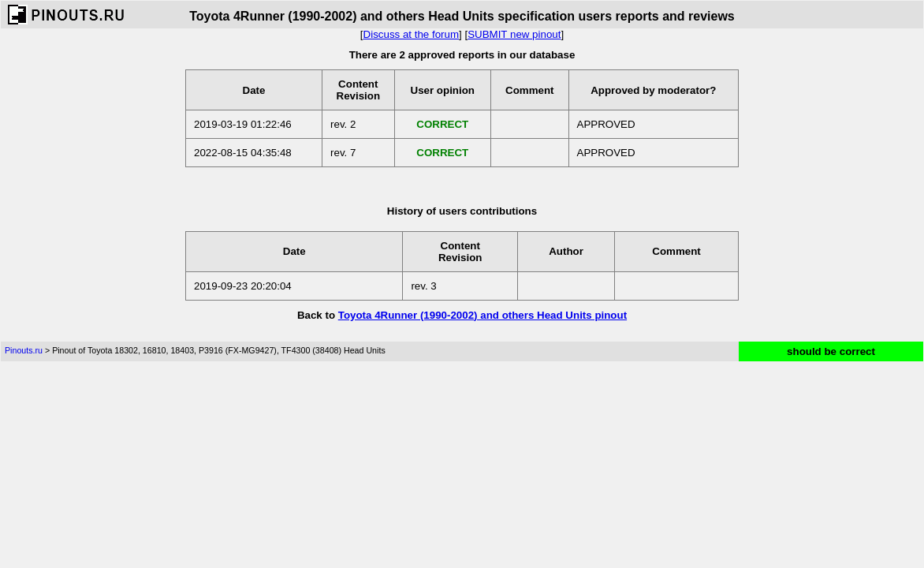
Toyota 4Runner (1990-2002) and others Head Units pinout (482, 315)
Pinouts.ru (24, 350)
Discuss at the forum (411, 34)
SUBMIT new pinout (514, 34)
